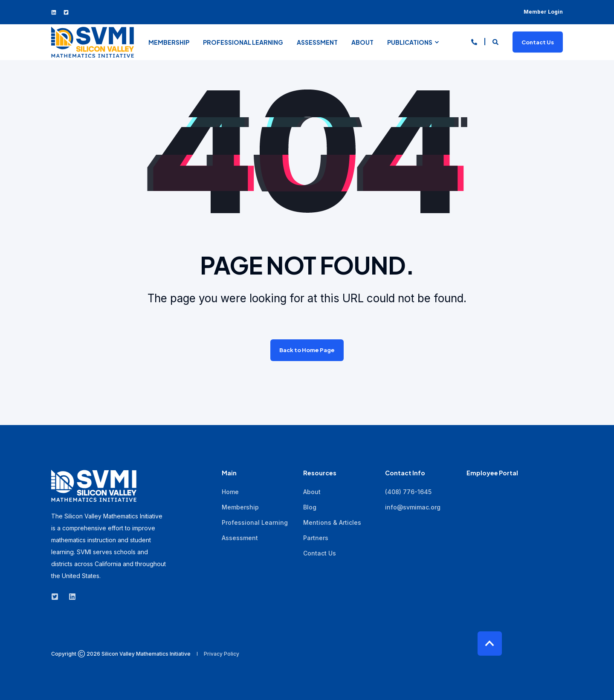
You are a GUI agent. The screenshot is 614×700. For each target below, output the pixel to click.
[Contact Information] (474, 41)
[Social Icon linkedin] (55, 12)
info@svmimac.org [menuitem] (413, 507)
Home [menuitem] (230, 492)
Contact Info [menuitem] (405, 473)
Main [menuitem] (229, 473)
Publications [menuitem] (410, 42)
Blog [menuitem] (310, 507)
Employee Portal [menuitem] (492, 473)
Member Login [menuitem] (543, 12)
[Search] (496, 41)
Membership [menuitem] (169, 42)
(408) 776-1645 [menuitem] (408, 492)
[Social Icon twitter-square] (64, 12)
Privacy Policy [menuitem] (222, 654)
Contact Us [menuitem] (320, 553)
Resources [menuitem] (320, 473)
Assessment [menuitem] (317, 42)
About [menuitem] (362, 42)
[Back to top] (490, 644)
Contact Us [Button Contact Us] (538, 42)
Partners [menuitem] (316, 538)
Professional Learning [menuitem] (243, 42)
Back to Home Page (307, 350)
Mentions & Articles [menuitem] (332, 522)
